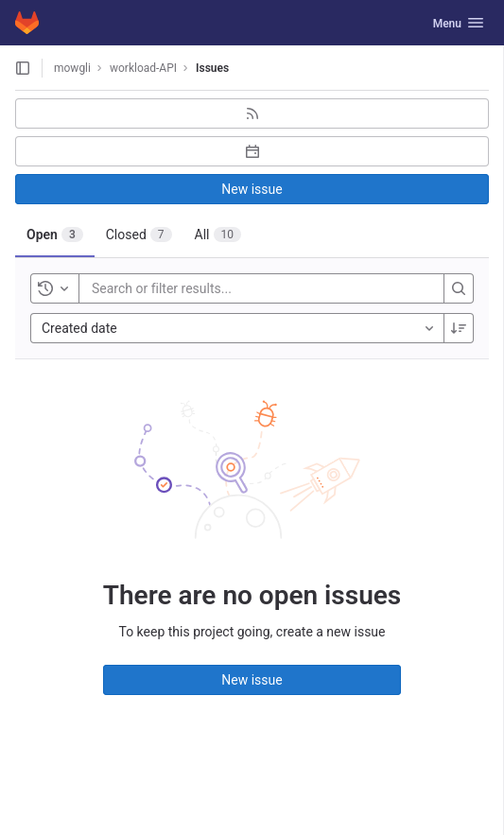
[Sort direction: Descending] (459, 328)
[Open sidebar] (23, 68)
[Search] (459, 288)
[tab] (55, 235)
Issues (212, 68)
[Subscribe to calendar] (252, 151)
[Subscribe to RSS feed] (252, 113)
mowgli (72, 68)
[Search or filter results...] (205, 288)
